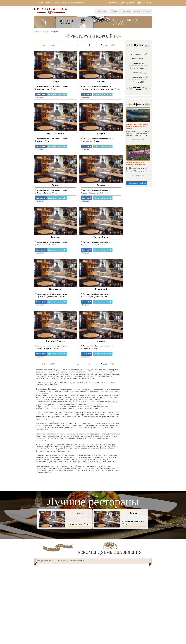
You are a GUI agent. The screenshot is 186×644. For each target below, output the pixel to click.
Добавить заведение (117, 3)
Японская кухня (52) (139, 59)
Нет (53, 89)
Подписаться (144, 2)
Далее (104, 45)
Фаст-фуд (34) (139, 82)
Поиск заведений (142, 12)
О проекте (126, 12)
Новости (40, 3)
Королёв (131, 2)
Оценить (41, 94)
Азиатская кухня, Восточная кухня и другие (51, 346)
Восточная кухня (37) (139, 68)
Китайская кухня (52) (139, 63)
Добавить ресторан (61, 3)
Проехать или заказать (57, 94)
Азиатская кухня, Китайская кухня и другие (51, 87)
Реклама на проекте (77, 3)
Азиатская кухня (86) (139, 54)
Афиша (48, 3)
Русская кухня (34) (139, 73)
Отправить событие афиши (137, 196)
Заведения (101, 12)
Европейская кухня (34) (139, 77)
